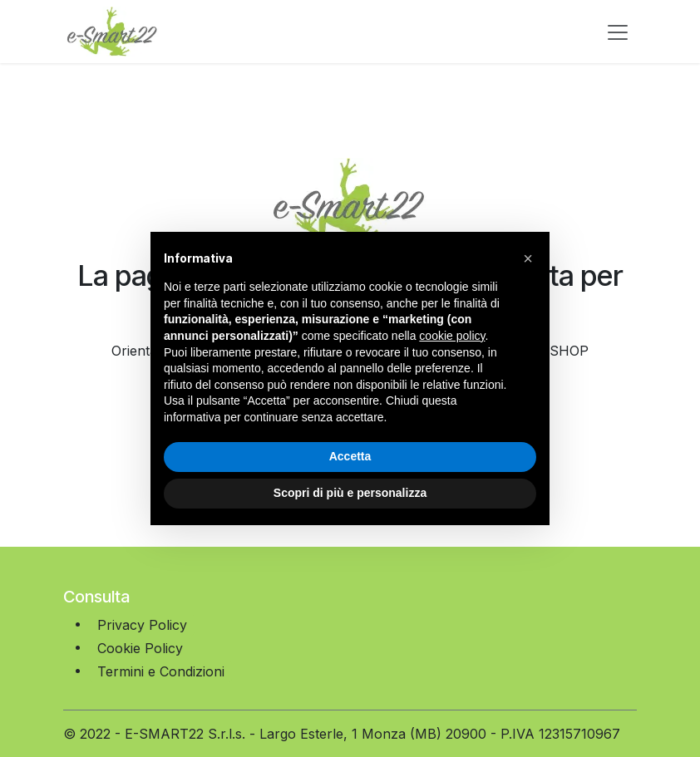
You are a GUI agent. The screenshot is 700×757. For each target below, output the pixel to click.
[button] (528, 258)
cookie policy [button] (452, 336)
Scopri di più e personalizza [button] (350, 493)
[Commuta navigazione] (618, 32)
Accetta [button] (350, 456)
